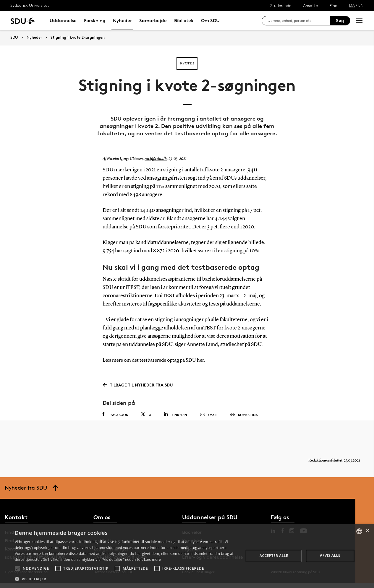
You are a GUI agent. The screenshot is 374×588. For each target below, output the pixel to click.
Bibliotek (184, 21)
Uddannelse (63, 21)
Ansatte (310, 5)
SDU (14, 37)
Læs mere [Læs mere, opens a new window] (152, 559)
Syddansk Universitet (30, 5)
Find (333, 5)
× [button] (367, 531)
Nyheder (122, 21)
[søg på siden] (298, 21)
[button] (17, 568)
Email (209, 415)
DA (352, 5)
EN (361, 5)
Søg (340, 21)
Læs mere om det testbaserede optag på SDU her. (157, 360)
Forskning (95, 21)
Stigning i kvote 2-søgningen (78, 38)
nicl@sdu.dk (155, 159)
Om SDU (210, 21)
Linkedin (175, 414)
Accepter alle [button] (274, 556)
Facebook (115, 414)
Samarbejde (153, 21)
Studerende (281, 5)
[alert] (187, 556)
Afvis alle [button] (330, 555)
